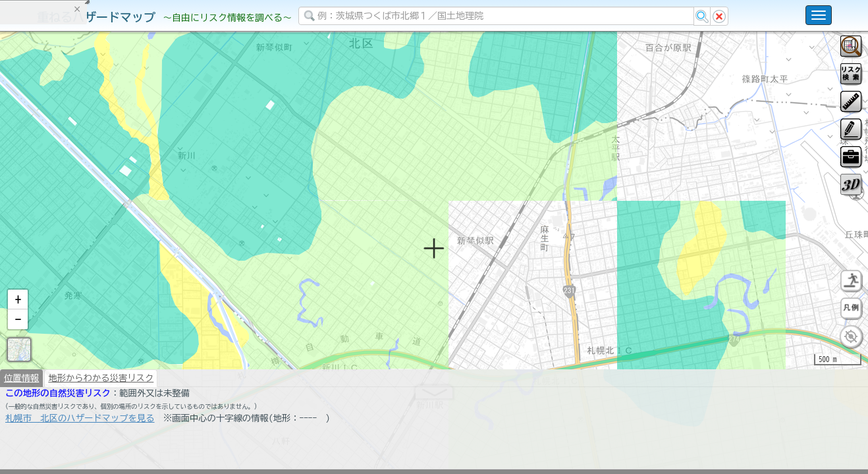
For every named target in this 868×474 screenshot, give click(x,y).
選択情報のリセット (139, 259)
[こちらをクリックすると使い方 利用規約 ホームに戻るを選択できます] (819, 15)
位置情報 (21, 412)
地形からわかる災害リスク (101, 412)
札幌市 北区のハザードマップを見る (80, 452)
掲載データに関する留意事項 (72, 224)
